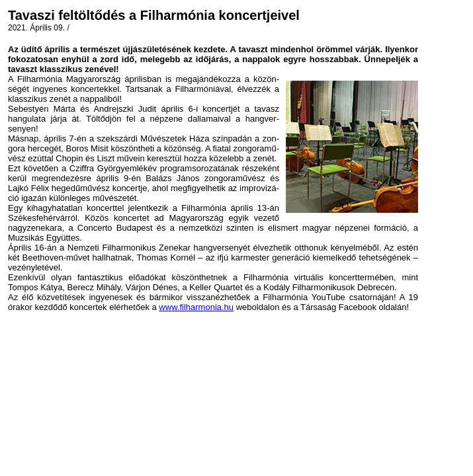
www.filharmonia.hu (196, 307)
